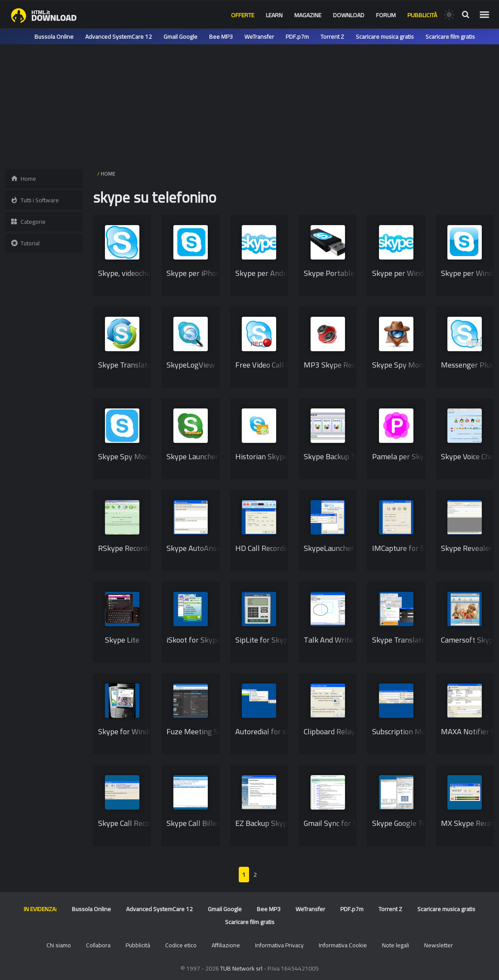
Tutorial (25, 243)
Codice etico (181, 945)
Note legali (396, 945)
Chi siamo (59, 945)
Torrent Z (332, 37)
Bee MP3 (221, 37)
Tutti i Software (35, 200)
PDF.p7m (297, 37)
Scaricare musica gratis (385, 37)
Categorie (28, 222)
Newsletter (439, 945)
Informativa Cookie (343, 945)
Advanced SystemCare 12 (119, 37)
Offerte (243, 15)
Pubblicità (422, 15)
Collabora (98, 945)
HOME (108, 174)
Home (23, 179)
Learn (274, 15)
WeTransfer (259, 37)
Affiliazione (226, 945)
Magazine (308, 15)
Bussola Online (54, 37)
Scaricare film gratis (450, 37)
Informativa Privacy (279, 945)
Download (349, 15)
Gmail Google (180, 37)
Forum (386, 15)
